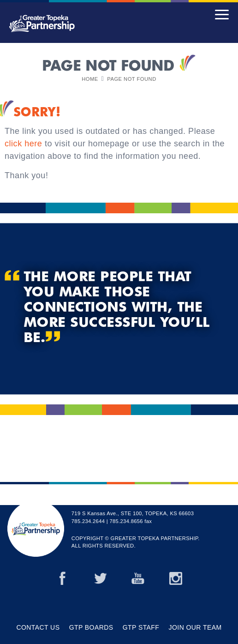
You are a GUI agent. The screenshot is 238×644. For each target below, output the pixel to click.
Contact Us (38, 627)
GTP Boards (91, 627)
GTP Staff (141, 627)
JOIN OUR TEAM (195, 627)
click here (23, 144)
